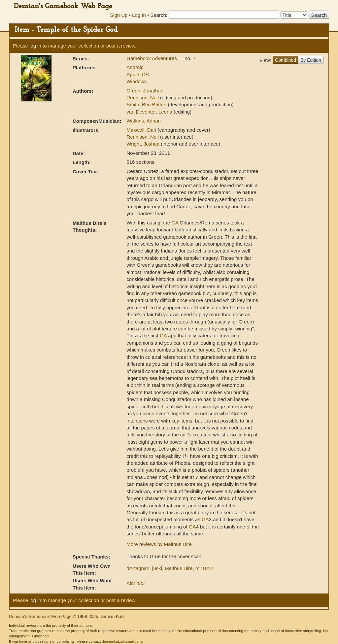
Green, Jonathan (145, 91)
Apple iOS (138, 74)
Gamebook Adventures (152, 58)
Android (135, 67)
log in (35, 46)
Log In (139, 15)
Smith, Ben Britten (147, 104)
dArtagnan (138, 568)
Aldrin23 (135, 583)
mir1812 (204, 568)
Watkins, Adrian (144, 121)
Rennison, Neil (143, 98)
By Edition (311, 60)
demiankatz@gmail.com (122, 641)
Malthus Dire (179, 568)
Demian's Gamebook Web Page (63, 6)
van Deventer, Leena (150, 112)
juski (157, 568)
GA (175, 223)
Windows (136, 81)
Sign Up (119, 15)
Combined (286, 60)
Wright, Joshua (144, 144)
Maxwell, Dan (142, 130)
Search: (159, 15)
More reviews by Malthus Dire (159, 544)
